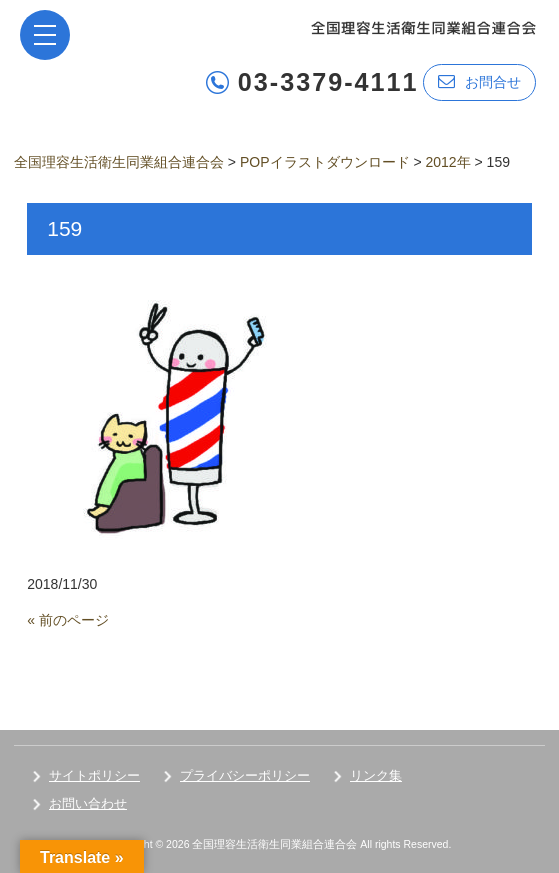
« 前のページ (68, 620)
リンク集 (376, 775)
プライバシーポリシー (245, 775)
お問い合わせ (88, 803)
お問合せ (479, 81)
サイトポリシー (94, 775)
